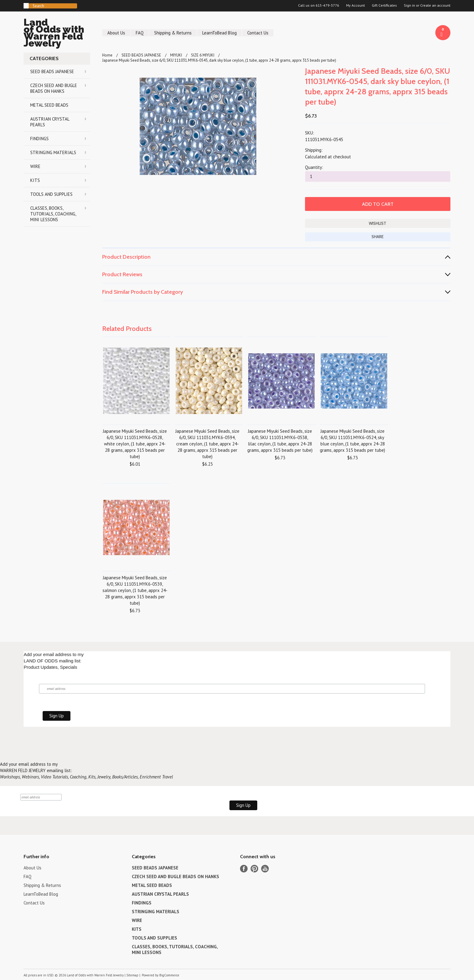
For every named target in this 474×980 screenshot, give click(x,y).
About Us (116, 33)
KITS (35, 180)
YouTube (265, 869)
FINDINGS (39, 139)
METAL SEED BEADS (49, 105)
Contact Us (258, 33)
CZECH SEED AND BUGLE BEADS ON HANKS (54, 88)
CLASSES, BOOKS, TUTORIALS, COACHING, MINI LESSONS (53, 214)
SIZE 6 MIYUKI (203, 55)
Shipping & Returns (173, 33)
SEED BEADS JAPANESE (52, 71)
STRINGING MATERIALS (53, 152)
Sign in (409, 5)
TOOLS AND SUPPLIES (51, 194)
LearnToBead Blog (219, 33)
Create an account (435, 5)
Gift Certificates (384, 5)
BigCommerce (169, 975)
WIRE (35, 166)
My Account (355, 5)
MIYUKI (176, 55)
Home (107, 55)
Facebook (244, 869)
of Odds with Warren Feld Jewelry (57, 34)
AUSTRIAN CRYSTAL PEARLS (50, 122)
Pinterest (254, 869)
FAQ (140, 33)
